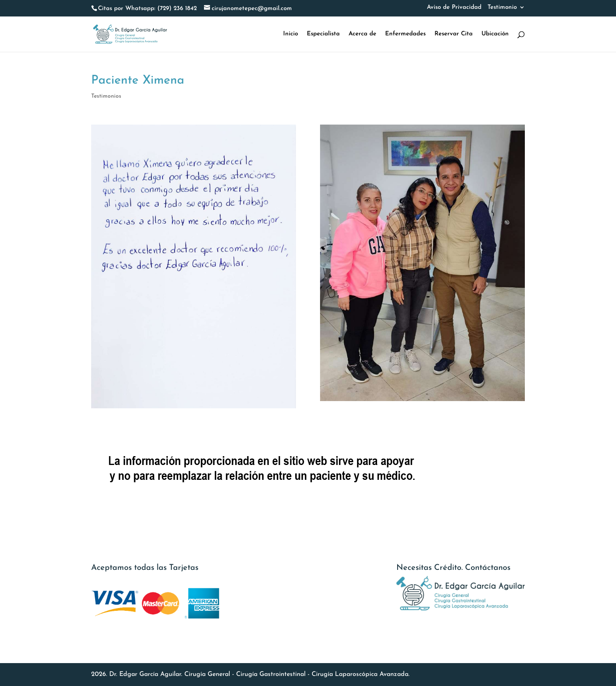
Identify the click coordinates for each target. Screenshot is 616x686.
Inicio (291, 34)
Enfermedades (405, 34)
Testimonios (106, 96)
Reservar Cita (454, 34)
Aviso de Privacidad (454, 7)
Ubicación (495, 34)
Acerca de (362, 34)
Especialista (323, 34)
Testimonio (502, 7)
